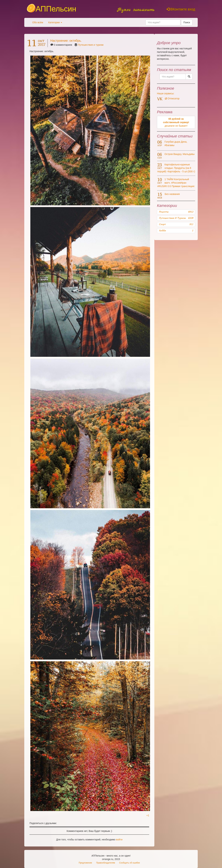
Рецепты (176, 212)
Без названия (172, 194)
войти (119, 840)
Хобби (176, 231)
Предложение (85, 863)
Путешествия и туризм (91, 45)
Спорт (176, 224)
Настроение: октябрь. (66, 41)
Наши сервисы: (166, 93)
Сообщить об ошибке (129, 863)
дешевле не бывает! (176, 122)
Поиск (187, 22)
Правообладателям (106, 863)
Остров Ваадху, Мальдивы (180, 154)
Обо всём (38, 22)
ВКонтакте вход (181, 9)
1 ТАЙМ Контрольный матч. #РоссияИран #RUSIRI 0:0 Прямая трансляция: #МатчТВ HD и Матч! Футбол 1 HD (176, 186)
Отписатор (172, 98)
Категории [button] (55, 22)
